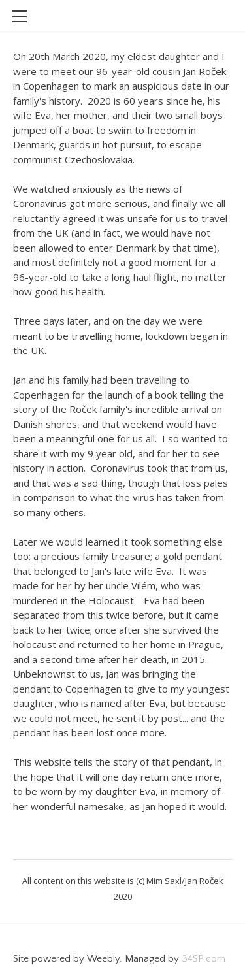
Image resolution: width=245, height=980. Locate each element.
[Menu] (20, 16)
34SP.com (204, 959)
